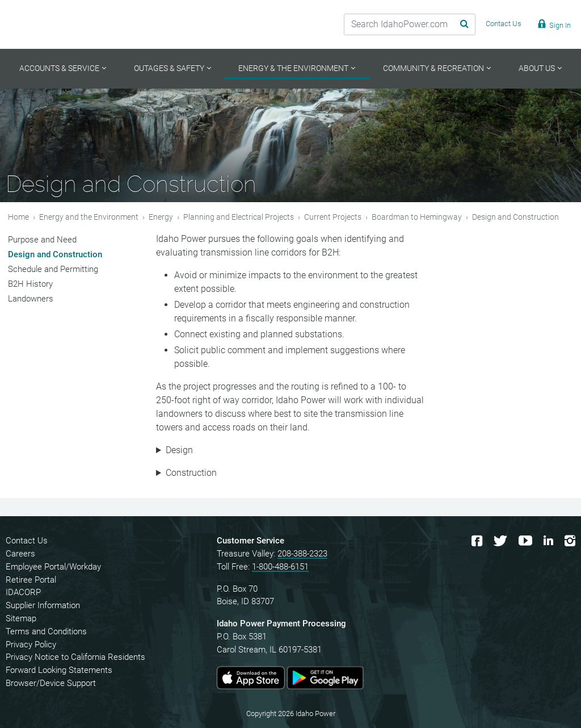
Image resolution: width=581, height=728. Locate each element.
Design (179, 450)
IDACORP (23, 592)
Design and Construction (55, 254)
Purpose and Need (42, 240)
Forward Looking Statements (59, 670)
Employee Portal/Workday (53, 567)
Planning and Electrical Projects (239, 217)
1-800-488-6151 (280, 567)
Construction (191, 473)
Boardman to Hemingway (417, 217)
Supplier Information (43, 605)
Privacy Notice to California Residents (75, 657)
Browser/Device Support (51, 683)
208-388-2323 (302, 554)
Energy (161, 217)
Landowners (31, 299)
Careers (20, 554)
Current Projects (333, 217)
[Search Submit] (450, 24)
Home (18, 217)
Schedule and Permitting (53, 269)
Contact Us (27, 541)
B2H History (30, 284)
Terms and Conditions (46, 631)
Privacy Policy (31, 645)
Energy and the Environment (89, 217)
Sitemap (21, 618)
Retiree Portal (31, 580)
